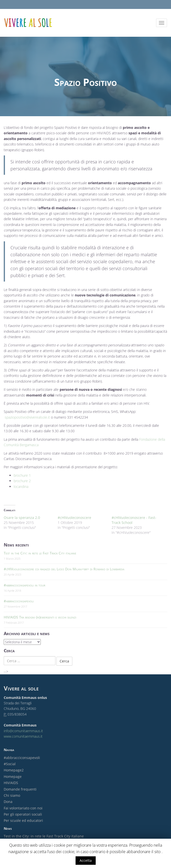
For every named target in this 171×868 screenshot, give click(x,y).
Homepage (13, 777)
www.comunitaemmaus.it (23, 736)
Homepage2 (14, 770)
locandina (21, 487)
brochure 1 (22, 475)
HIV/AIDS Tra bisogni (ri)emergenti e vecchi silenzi (40, 617)
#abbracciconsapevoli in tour (24, 585)
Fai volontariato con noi (23, 808)
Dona (8, 802)
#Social (10, 764)
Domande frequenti (20, 789)
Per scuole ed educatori (23, 820)
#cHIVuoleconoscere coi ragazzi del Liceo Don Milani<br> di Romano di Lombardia (64, 569)
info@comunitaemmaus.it (23, 731)
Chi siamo (12, 795)
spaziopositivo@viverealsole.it (27, 417)
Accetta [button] (86, 860)
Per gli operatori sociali (23, 814)
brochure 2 (22, 481)
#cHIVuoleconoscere (74, 518)
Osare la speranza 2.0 (22, 518)
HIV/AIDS (11, 783)
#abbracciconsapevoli (19, 601)
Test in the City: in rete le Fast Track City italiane (40, 553)
